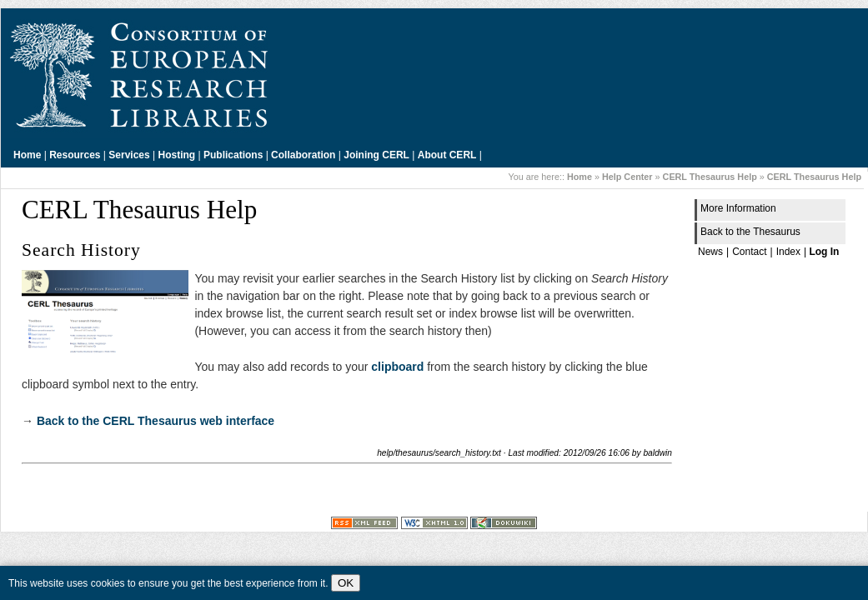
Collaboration (303, 155)
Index (788, 252)
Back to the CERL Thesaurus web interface (156, 421)
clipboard (397, 367)
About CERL (447, 155)
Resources (75, 155)
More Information (738, 208)
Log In (824, 252)
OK (346, 583)
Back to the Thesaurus (750, 232)
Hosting (177, 155)
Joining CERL (376, 155)
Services (129, 155)
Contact (749, 252)
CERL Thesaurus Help (710, 177)
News (710, 252)
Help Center (627, 177)
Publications (233, 155)
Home (27, 155)
